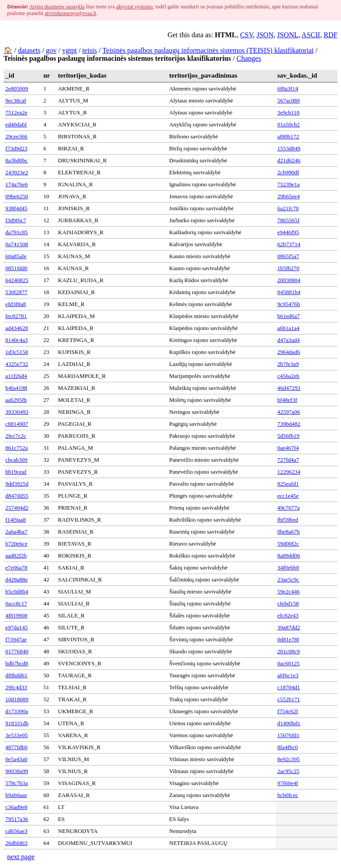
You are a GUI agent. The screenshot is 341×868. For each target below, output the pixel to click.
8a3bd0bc (17, 160)
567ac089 (289, 100)
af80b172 (288, 136)
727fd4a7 (288, 460)
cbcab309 (16, 460)
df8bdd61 (16, 675)
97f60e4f (288, 783)
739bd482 (289, 424)
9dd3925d (17, 484)
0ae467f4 (288, 448)
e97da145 (17, 627)
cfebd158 (288, 603)
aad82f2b (16, 556)
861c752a (17, 448)
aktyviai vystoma (135, 7)
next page (21, 857)
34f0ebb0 (288, 568)
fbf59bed (288, 520)
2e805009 (17, 88)
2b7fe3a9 (288, 364)
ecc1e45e (288, 496)
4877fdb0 (16, 747)
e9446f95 (288, 232)
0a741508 (17, 244)
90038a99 (17, 771)
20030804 (289, 280)
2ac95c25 (289, 771)
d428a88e (17, 579)
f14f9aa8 (16, 520)
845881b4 (289, 292)
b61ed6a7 (289, 316)
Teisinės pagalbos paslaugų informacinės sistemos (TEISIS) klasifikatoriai (208, 50)
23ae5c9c (288, 579)
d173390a (17, 711)
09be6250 (17, 196)
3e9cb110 (289, 112)
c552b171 (289, 699)
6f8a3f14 (288, 88)
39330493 (17, 412)
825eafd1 (288, 484)
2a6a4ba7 (16, 532)
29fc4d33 (16, 687)
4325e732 (17, 364)
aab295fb (16, 400)
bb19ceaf (16, 472)
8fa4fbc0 (288, 747)
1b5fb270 (289, 268)
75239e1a (289, 184)
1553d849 (289, 148)
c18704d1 (289, 687)
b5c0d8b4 (17, 591)
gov (52, 50)
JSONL (288, 35)
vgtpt (69, 50)
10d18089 (17, 699)
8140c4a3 (17, 340)
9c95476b (289, 304)
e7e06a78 (16, 568)
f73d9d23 (16, 148)
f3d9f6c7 (16, 220)
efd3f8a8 (16, 304)
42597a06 (289, 412)
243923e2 (17, 172)
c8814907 (17, 424)
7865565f (289, 220)
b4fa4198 (16, 388)
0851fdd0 (16, 268)
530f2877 (16, 292)
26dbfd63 (16, 843)
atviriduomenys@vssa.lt (71, 13)
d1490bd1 (289, 723)
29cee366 (16, 136)
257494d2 (17, 508)
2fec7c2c (16, 436)
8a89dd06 (289, 556)
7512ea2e (16, 112)
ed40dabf (16, 124)
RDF (331, 35)
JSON (265, 35)
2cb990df (288, 172)
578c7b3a (17, 783)
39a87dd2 (289, 627)
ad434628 (17, 328)
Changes (249, 58)
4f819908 (16, 615)
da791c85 (17, 232)
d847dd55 (17, 496)
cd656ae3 (16, 831)
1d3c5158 (17, 352)
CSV (247, 35)
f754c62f (288, 711)
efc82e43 (288, 615)
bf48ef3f (287, 400)
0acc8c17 (16, 603)
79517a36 (17, 819)
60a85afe (16, 256)
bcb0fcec (288, 795)
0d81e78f (288, 639)
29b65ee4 (289, 196)
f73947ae (16, 639)
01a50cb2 (289, 124)
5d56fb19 (289, 436)
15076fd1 (289, 735)
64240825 (17, 280)
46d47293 (289, 388)
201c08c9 (289, 651)
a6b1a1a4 (289, 328)
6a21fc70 (288, 208)
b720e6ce (16, 544)
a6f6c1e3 (288, 675)
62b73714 (289, 244)
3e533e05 (17, 735)
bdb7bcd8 (17, 663)
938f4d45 (16, 208)
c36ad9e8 (16, 807)
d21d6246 (289, 160)
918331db (17, 723)
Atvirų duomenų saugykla (57, 7)
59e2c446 (289, 591)
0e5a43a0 (16, 759)
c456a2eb (289, 376)
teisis (89, 50)
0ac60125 (289, 663)
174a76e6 (17, 184)
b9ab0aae (16, 795)
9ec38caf (16, 100)
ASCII (311, 35)
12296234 (289, 472)
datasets (29, 50)
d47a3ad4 (289, 340)
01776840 (17, 651)
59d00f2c (288, 544)
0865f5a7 (288, 256)
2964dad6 (289, 352)
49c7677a (289, 508)
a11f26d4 (16, 376)
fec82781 (16, 316)
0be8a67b (289, 532)
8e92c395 (289, 759)
